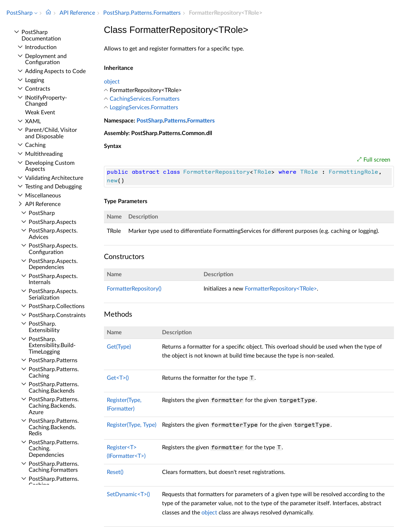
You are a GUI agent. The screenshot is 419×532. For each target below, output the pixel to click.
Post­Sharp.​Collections (57, 306)
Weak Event (40, 112)
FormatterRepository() (134, 289)
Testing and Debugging (53, 187)
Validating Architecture (54, 178)
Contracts (38, 89)
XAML (33, 121)
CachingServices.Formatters (145, 99)
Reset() (115, 472)
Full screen (377, 160)
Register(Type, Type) (132, 425)
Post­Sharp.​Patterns (53, 360)
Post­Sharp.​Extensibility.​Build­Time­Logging (52, 346)
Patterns (175, 121)
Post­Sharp (42, 213)
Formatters (201, 121)
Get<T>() (118, 378)
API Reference (43, 204)
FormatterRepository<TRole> (281, 289)
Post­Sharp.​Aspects (53, 222)
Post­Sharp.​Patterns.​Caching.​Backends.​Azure (54, 406)
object (112, 82)
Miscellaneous (43, 196)
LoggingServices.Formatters (144, 107)
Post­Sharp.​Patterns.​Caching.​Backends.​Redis (54, 427)
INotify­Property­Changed (46, 101)
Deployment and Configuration (46, 59)
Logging (35, 80)
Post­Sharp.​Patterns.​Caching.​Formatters (54, 467)
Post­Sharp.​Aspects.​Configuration (53, 249)
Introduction (41, 47)
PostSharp (150, 121)
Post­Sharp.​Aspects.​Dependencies (53, 264)
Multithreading (44, 154)
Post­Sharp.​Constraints (57, 315)
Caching (35, 145)
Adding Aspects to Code (55, 71)
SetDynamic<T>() (128, 494)
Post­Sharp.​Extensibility (44, 327)
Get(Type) (119, 347)
